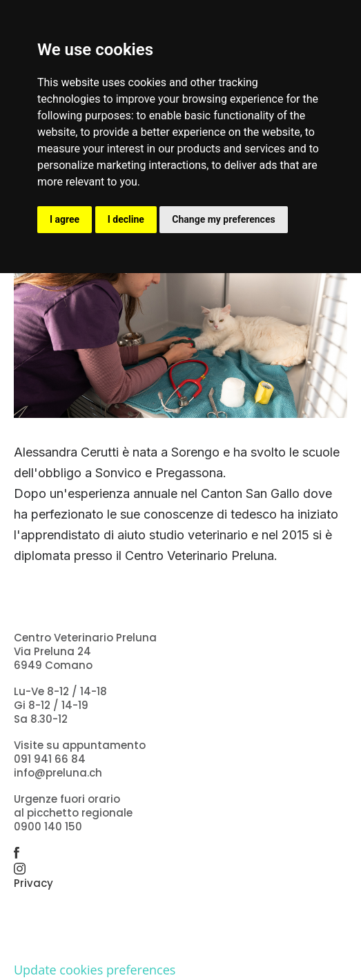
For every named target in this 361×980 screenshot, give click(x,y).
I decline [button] (126, 219)
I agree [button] (65, 219)
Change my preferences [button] (223, 219)
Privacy (33, 883)
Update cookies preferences (95, 970)
